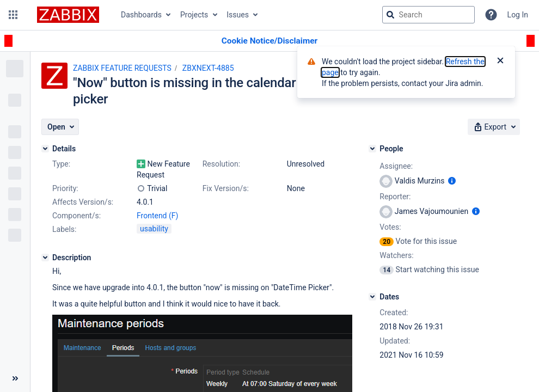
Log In (518, 15)
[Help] (491, 15)
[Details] (45, 149)
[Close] (500, 62)
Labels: (64, 229)
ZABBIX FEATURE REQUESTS (122, 68)
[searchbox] (428, 15)
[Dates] (372, 297)
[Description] (45, 258)
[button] (13, 15)
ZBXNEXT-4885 (208, 68)
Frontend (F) (157, 216)
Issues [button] (238, 15)
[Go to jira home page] (68, 15)
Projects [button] (194, 15)
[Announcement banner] (269, 41)
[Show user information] (452, 181)
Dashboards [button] (141, 15)
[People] (372, 149)
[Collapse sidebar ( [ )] (15, 378)
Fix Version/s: (226, 188)
